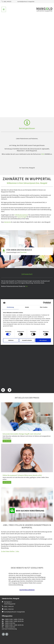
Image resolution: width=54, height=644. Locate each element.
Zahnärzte (7, 222)
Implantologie (22, 217)
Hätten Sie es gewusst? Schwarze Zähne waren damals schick (22, 475)
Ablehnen (11, 340)
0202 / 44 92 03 (7, 2)
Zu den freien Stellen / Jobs (10, 551)
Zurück (3, 22)
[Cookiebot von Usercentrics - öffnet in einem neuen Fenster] (44, 303)
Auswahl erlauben (27, 340)
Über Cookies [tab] (44, 307)
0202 (43, 154)
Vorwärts (51, 22)
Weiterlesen (7, 441)
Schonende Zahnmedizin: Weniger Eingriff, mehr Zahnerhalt (22, 434)
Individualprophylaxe (21, 215)
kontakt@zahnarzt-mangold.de (26, 2)
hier (27, 286)
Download (23, 252)
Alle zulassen (43, 340)
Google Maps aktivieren (27, 590)
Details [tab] (27, 307)
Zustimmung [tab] (10, 307)
